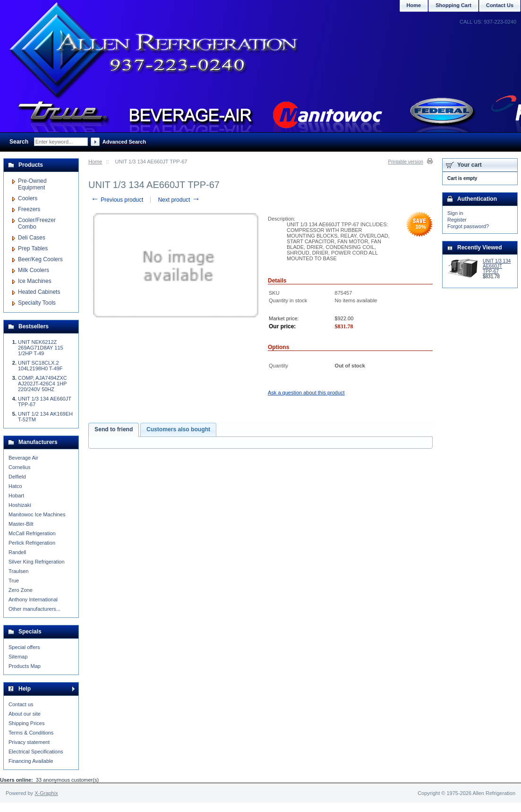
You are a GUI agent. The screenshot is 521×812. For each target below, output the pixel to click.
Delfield (17, 477)
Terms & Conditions (31, 733)
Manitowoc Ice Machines (37, 514)
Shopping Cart (453, 5)
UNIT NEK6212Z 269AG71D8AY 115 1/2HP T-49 (41, 348)
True (14, 581)
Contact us (21, 704)
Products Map (25, 666)
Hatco (15, 486)
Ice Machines (35, 281)
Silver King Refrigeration (37, 562)
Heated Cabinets (39, 292)
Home (95, 162)
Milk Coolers (34, 270)
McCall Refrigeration (32, 533)
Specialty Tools (37, 303)
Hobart (16, 496)
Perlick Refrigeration (32, 543)
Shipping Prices (26, 723)
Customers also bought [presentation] (178, 429)
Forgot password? (468, 226)
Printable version (406, 162)
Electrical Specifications (36, 752)
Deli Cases (32, 238)
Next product (179, 200)
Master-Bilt (21, 524)
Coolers (28, 198)
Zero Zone (21, 590)
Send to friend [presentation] (114, 429)
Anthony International (33, 599)
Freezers (29, 209)
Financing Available (31, 761)
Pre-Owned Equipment (32, 184)
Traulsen (18, 571)
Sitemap (18, 657)
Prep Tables (33, 248)
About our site (25, 714)
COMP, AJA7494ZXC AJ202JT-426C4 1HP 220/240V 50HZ (43, 384)
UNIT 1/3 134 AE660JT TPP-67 (497, 266)
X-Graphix (46, 793)
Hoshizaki (20, 505)
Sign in (455, 213)
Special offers (24, 647)
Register (457, 220)
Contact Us (500, 5)
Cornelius (19, 467)
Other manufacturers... (34, 609)
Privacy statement (29, 742)
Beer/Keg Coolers (40, 259)
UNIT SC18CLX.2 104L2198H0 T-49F (40, 366)
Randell (17, 552)
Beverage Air (23, 458)
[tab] (114, 430)
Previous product (117, 200)
